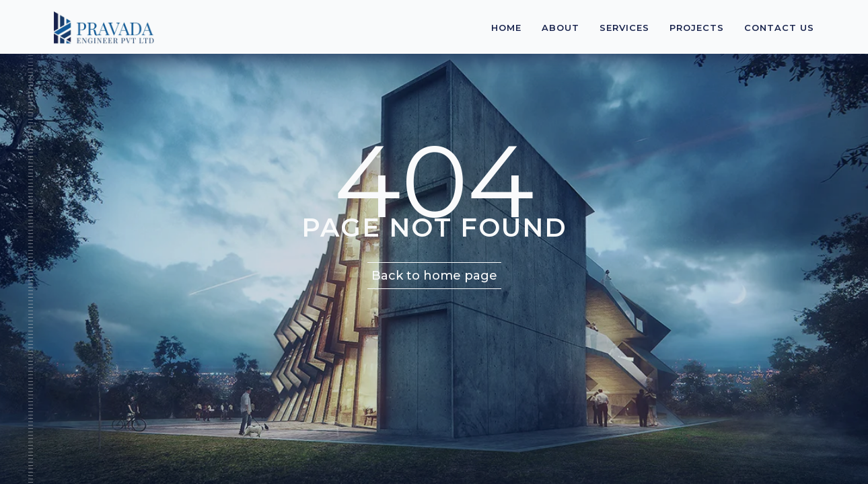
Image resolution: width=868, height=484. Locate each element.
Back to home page (434, 276)
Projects (697, 28)
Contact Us (779, 28)
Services (624, 28)
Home (506, 28)
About (560, 28)
